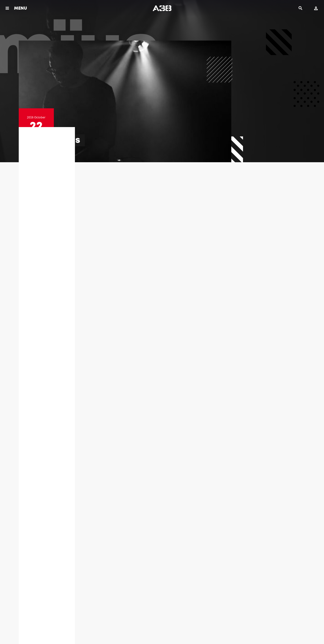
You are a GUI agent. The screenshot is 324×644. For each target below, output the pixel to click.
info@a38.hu (52, 589)
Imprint (72, 630)
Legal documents (52, 630)
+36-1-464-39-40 (128, 584)
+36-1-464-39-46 (205, 584)
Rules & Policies (27, 630)
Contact (86, 630)
